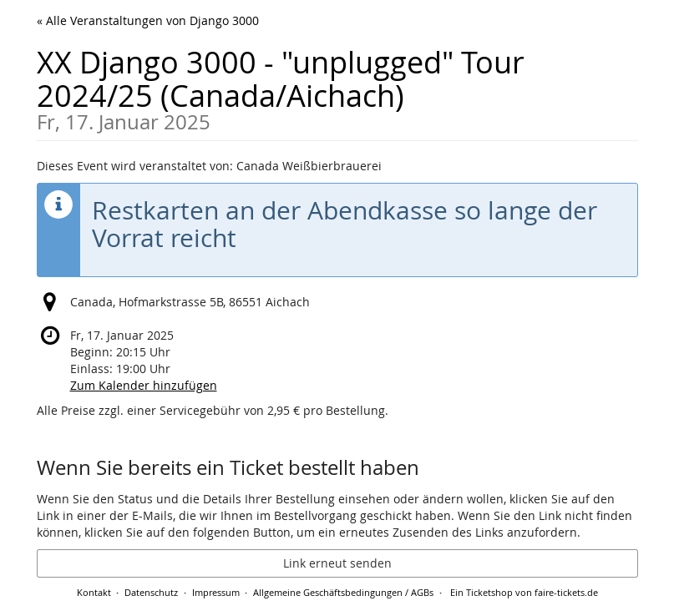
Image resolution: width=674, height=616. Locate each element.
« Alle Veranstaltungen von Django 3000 (148, 20)
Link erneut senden (337, 563)
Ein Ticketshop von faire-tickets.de (524, 592)
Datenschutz (151, 592)
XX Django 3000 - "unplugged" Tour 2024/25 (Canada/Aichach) (337, 87)
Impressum (216, 592)
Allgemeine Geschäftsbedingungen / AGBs (343, 592)
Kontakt (94, 592)
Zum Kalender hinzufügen (144, 385)
